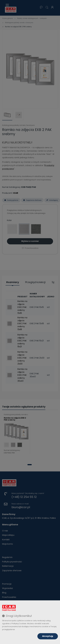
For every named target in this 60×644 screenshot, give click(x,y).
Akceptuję (48, 636)
